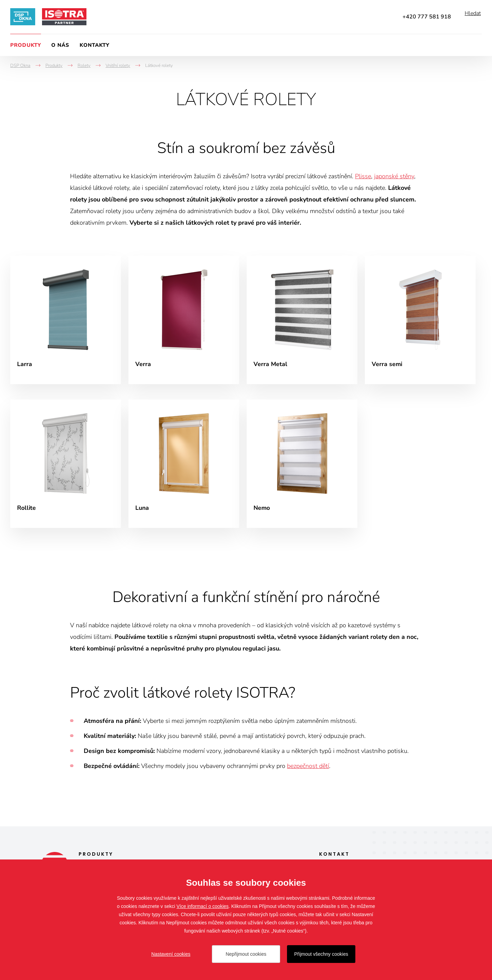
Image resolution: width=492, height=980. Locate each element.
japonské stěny (394, 176)
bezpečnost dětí (308, 770)
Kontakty (94, 45)
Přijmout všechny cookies (321, 954)
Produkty (26, 45)
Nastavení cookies (171, 954)
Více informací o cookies (203, 906)
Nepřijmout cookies (246, 954)
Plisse (363, 176)
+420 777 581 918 (427, 17)
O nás (60, 45)
